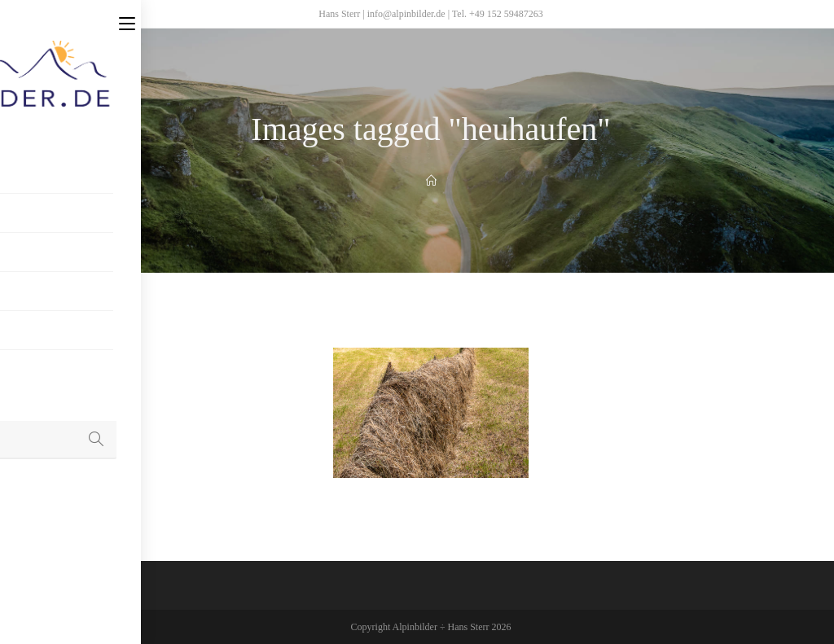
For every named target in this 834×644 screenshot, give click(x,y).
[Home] (431, 181)
